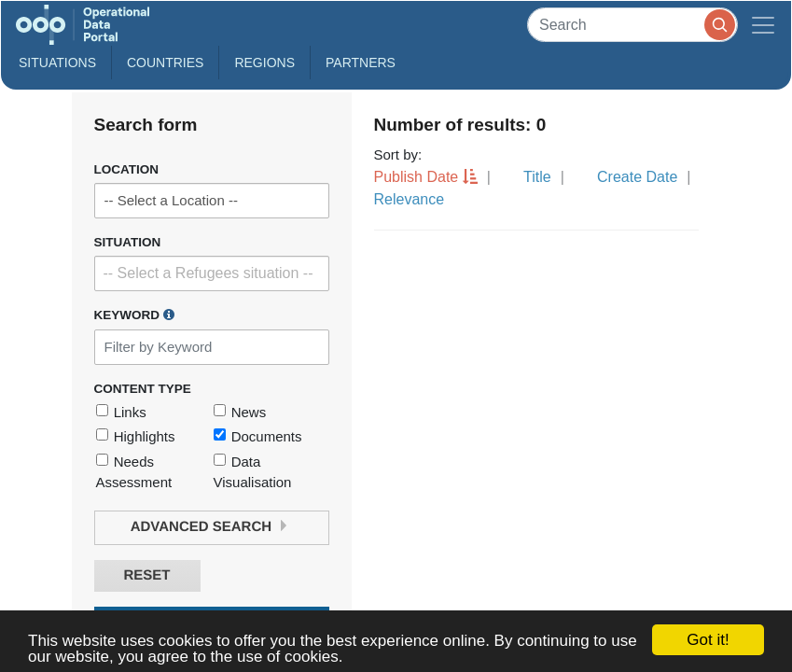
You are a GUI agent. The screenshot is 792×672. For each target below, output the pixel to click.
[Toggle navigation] (763, 25)
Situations (57, 63)
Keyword (134, 315)
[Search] (632, 25)
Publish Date (417, 177)
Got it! (708, 640)
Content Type (143, 389)
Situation (128, 242)
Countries (165, 63)
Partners (361, 63)
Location (127, 169)
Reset (146, 575)
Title (537, 177)
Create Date (637, 177)
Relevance (410, 199)
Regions (264, 63)
